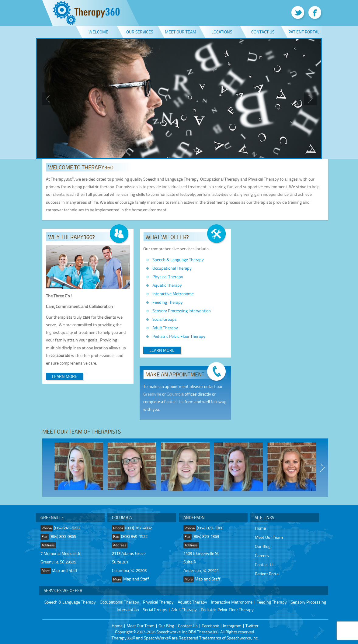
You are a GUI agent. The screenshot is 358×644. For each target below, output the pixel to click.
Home (260, 528)
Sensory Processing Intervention (182, 311)
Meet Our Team (181, 32)
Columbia (175, 394)
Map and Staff (65, 570)
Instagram (232, 626)
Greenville (152, 394)
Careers (262, 555)
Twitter (252, 626)
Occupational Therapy (172, 268)
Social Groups (165, 319)
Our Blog (263, 546)
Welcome (98, 32)
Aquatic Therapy (167, 285)
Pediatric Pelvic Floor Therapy (179, 336)
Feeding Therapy (168, 302)
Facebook (210, 626)
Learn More (65, 376)
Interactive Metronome (173, 294)
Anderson (194, 517)
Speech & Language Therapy (178, 260)
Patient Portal (304, 32)
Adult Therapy (165, 328)
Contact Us (263, 32)
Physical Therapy (168, 277)
